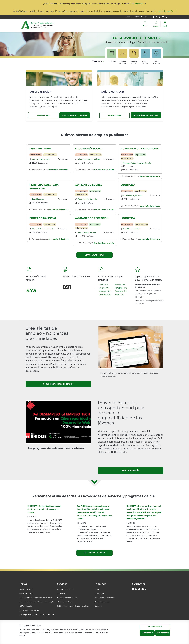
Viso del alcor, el (130, 195)
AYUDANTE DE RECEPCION (92, 218)
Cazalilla (36, 199)
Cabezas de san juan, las (134, 163)
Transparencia (100, 593)
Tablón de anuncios (65, 589)
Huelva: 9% (104, 288)
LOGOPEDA (128, 185)
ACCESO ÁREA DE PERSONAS (75, 115)
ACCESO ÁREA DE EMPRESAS (146, 115)
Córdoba (94, 199)
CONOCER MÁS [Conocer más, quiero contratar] (114, 115)
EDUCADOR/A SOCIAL (89, 149)
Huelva (93, 232)
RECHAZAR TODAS (163, 633)
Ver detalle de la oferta (59, 170)
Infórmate (139, 4)
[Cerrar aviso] (146, 4)
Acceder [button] (156, 26)
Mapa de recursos (133, 17)
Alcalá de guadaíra (40, 229)
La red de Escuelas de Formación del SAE (36, 598)
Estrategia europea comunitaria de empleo (37, 614)
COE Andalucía (26, 606)
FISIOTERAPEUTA (40, 149)
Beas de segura (38, 159)
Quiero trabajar (26, 589)
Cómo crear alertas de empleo (58, 384)
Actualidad (61, 593)
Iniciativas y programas (29, 610)
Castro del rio (83, 199)
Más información (166, 11)
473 (31, 290)
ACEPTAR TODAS (147, 633)
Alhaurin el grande (85, 159)
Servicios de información (67, 598)
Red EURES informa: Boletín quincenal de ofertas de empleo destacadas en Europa (44, 509)
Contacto (145, 17)
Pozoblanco (128, 229)
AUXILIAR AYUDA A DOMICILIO (140, 149)
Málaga (97, 159)
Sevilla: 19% (120, 284)
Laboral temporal (95, 155)
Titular (97, 589)
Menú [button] (165, 26)
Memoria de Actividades (104, 598)
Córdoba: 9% (105, 295)
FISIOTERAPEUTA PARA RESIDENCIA (44, 187)
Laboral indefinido (50, 155)
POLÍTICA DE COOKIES (155, 627)
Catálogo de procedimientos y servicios (73, 606)
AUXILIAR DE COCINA (88, 185)
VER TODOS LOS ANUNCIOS (95, 553)
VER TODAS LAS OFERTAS (95, 255)
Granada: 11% (121, 291)
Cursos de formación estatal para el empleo (37, 602)
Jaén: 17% (119, 295)
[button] (145, 26)
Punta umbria (83, 232)
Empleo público (140, 155)
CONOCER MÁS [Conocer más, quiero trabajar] (43, 115)
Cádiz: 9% (103, 284)
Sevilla (148, 163)
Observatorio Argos (65, 602)
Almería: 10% (121, 288)
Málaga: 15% (104, 291)
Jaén (48, 159)
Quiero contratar (26, 593)
